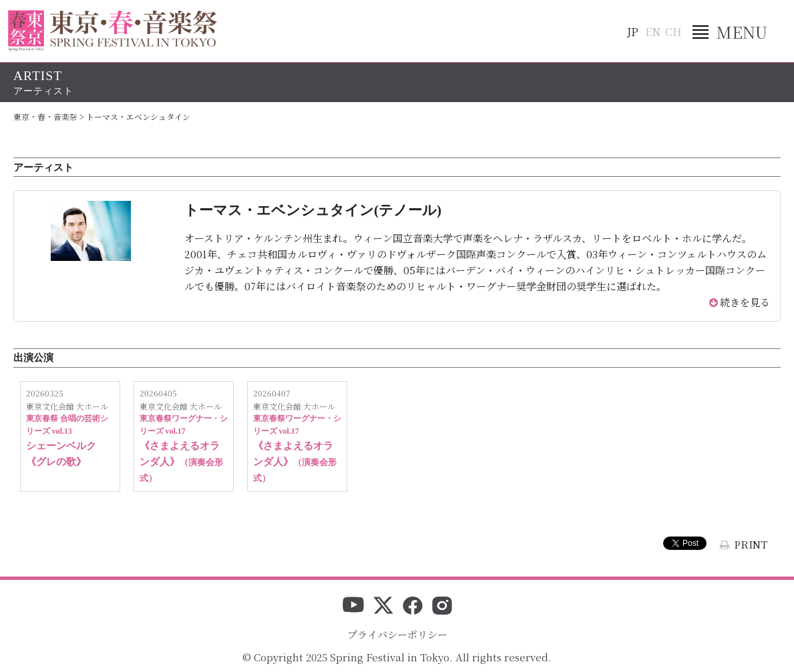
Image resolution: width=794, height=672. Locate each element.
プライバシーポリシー (397, 634)
